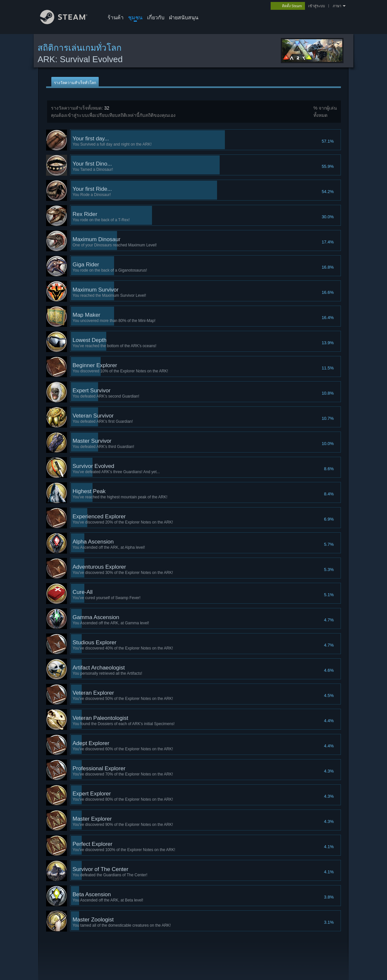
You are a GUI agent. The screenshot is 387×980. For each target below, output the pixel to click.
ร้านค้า (116, 17)
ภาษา (337, 6)
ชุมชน (135, 17)
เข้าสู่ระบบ (317, 6)
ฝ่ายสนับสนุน (184, 17)
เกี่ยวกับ (156, 17)
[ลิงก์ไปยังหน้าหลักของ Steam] (69, 22)
